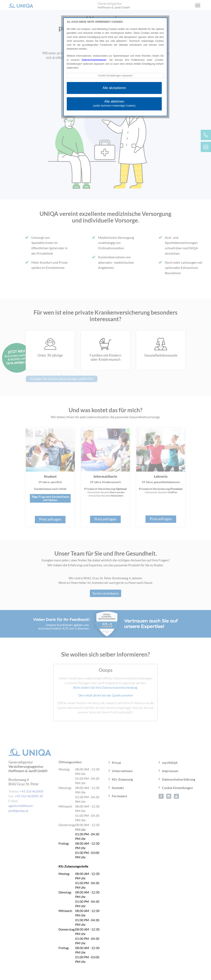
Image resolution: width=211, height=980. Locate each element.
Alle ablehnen (114, 103)
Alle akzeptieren (114, 88)
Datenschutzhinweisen (94, 60)
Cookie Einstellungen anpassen (115, 76)
